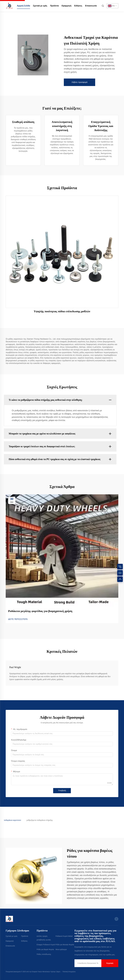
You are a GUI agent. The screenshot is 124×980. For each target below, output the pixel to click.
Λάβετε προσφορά (79, 82)
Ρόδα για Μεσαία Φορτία (65, 945)
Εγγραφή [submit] (110, 963)
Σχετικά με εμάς (40, 6)
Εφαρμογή (66, 6)
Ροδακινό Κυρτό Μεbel (64, 936)
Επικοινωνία (91, 6)
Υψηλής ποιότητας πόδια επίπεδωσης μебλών (62, 311)
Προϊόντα (54, 6)
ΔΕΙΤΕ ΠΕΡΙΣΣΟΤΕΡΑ (18, 619)
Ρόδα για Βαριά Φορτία (45, 949)
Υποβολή (62, 791)
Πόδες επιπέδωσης (44, 954)
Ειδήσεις (78, 6)
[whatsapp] (116, 919)
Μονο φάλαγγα (61, 949)
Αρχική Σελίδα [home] (23, 6)
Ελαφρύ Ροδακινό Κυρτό (46, 945)
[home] (9, 6)
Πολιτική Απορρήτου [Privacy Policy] (69, 972)
